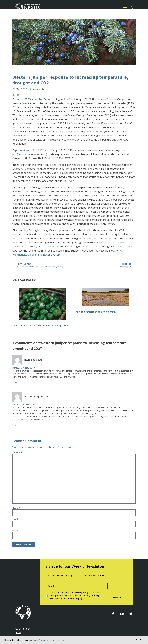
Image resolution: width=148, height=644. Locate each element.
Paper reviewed (22, 150)
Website (16, 531)
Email (16, 519)
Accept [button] (140, 640)
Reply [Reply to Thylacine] (15, 382)
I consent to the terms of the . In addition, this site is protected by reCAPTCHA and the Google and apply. (76, 595)
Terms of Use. (61, 640)
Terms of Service (68, 598)
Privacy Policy (45, 640)
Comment (18, 452)
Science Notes (38, 89)
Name (16, 508)
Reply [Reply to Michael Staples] (15, 425)
